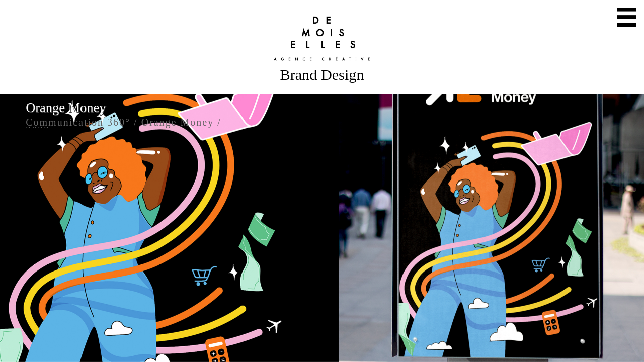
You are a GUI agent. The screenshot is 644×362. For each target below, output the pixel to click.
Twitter (313, 349)
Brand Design (322, 75)
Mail (295, 349)
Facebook (349, 349)
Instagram (331, 349)
